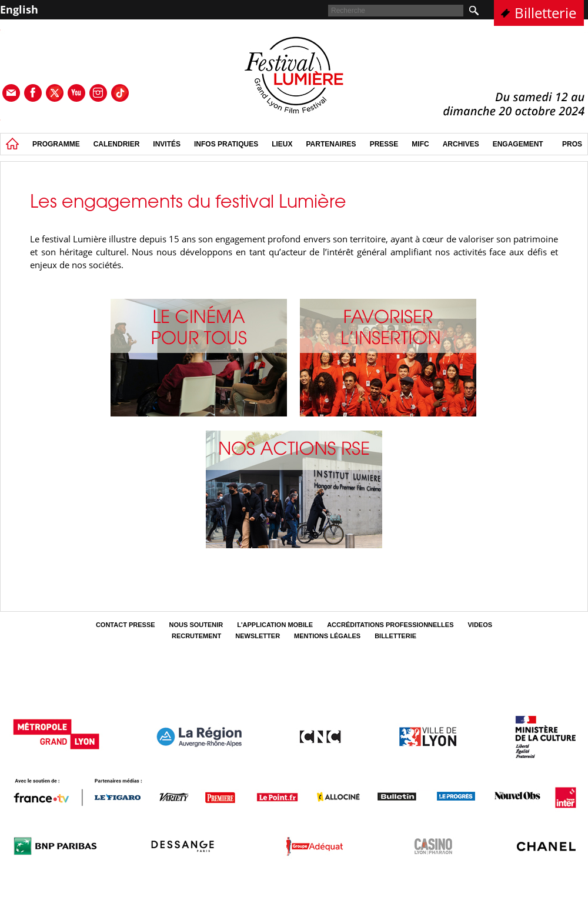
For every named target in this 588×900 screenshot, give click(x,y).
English (19, 9)
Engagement (518, 144)
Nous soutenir (196, 625)
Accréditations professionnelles (390, 625)
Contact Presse (126, 625)
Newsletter (258, 636)
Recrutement (196, 636)
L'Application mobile (275, 625)
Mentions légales (327, 636)
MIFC (420, 144)
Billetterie (545, 13)
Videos (480, 625)
